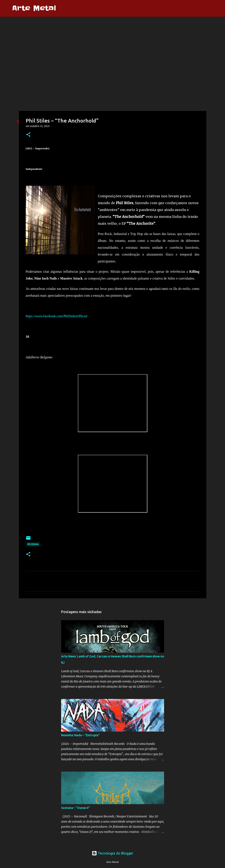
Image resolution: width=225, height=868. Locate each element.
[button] (28, 135)
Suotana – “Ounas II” (76, 808)
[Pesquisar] (62, 8)
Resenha (33, 544)
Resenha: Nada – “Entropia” (80, 735)
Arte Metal (34, 8)
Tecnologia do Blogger (112, 853)
